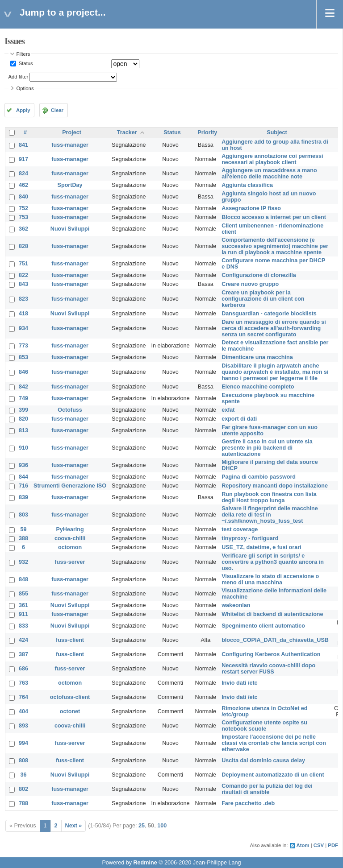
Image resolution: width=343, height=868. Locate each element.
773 (23, 346)
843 (23, 284)
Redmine (145, 863)
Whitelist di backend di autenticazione (272, 614)
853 (23, 357)
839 (23, 497)
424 (23, 640)
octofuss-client (70, 697)
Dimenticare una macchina (257, 357)
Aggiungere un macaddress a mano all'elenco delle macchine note (269, 174)
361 (23, 605)
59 (24, 529)
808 (23, 761)
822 (23, 275)
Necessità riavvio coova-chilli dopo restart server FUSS (268, 669)
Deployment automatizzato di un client (273, 775)
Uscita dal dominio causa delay (263, 761)
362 (23, 229)
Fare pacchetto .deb (248, 803)
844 (23, 477)
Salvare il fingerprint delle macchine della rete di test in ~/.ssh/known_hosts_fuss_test (270, 515)
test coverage (240, 529)
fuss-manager (70, 145)
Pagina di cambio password (259, 477)
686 (23, 669)
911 (23, 614)
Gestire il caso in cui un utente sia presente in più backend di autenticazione (267, 448)
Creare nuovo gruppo (250, 284)
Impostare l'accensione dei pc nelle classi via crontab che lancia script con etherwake (274, 743)
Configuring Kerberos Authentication (271, 654)
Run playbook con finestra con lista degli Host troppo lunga (269, 497)
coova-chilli (70, 538)
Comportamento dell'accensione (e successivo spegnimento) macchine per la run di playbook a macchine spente (275, 246)
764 (23, 697)
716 (23, 486)
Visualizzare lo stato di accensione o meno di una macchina (270, 579)
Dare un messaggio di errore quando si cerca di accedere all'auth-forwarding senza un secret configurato (274, 328)
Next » (74, 826)
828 (23, 246)
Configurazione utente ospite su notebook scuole (264, 726)
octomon (70, 547)
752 (23, 208)
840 (23, 197)
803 (23, 515)
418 (23, 314)
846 (23, 372)
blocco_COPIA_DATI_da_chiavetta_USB (275, 640)
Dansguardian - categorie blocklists (269, 314)
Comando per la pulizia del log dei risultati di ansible (267, 789)
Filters (23, 54)
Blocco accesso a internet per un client (274, 217)
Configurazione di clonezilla (259, 275)
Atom (303, 845)
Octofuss (70, 410)
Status (25, 63)
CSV (319, 845)
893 (23, 726)
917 (23, 159)
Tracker (127, 132)
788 (23, 803)
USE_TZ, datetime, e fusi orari (261, 547)
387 (23, 654)
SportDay (70, 185)
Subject (277, 132)
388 (23, 538)
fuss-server (70, 562)
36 (24, 775)
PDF (333, 845)
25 (142, 826)
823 (23, 299)
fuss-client (70, 640)
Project (72, 132)
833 (23, 626)
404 (23, 711)
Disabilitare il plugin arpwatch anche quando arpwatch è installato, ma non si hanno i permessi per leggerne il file (275, 372)
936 (23, 465)
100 (162, 826)
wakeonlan (236, 605)
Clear (57, 110)
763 (23, 683)
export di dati (239, 419)
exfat (228, 410)
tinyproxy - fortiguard (250, 538)
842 (23, 387)
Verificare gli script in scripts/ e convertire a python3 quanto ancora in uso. (273, 562)
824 (23, 174)
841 (23, 145)
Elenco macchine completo (258, 387)
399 (23, 410)
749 (23, 398)
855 (23, 594)
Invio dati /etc (239, 683)
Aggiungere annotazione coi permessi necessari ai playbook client (272, 159)
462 (23, 185)
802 (23, 789)
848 (23, 579)
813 (23, 430)
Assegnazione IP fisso (251, 208)
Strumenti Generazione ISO (70, 486)
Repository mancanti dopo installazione (275, 486)
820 (23, 419)
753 (23, 217)
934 (23, 328)
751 (23, 264)
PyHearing (70, 529)
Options (25, 88)
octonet (70, 711)
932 (23, 562)
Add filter (19, 77)
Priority (207, 132)
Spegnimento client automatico (263, 626)
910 (23, 448)
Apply (23, 110)
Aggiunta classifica (247, 185)
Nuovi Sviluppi (70, 229)
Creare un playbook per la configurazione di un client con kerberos (263, 299)
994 (23, 743)
